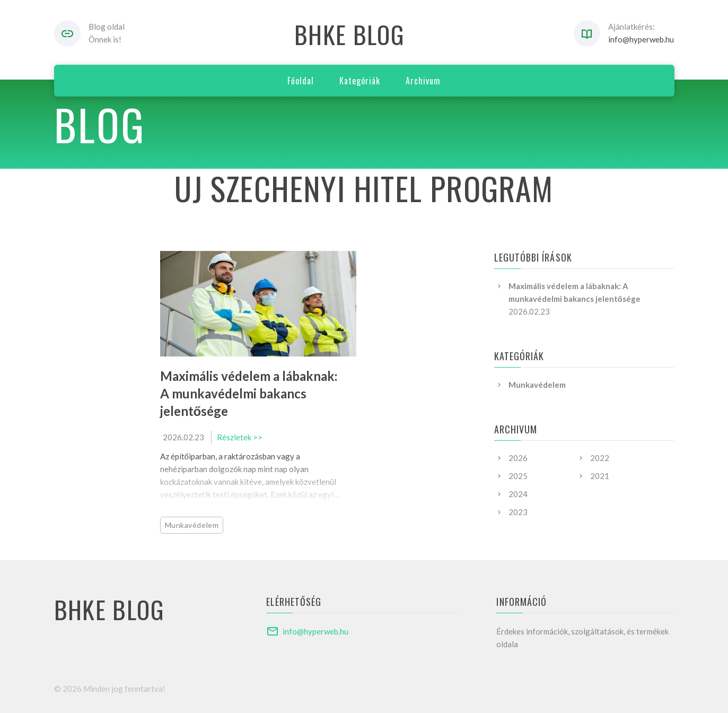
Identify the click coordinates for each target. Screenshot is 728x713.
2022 (600, 458)
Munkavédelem (192, 525)
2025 (518, 476)
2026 (518, 458)
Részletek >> (240, 437)
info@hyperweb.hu (641, 39)
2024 (518, 494)
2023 (518, 512)
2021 (600, 476)
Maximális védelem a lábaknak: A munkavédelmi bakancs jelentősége (249, 393)
